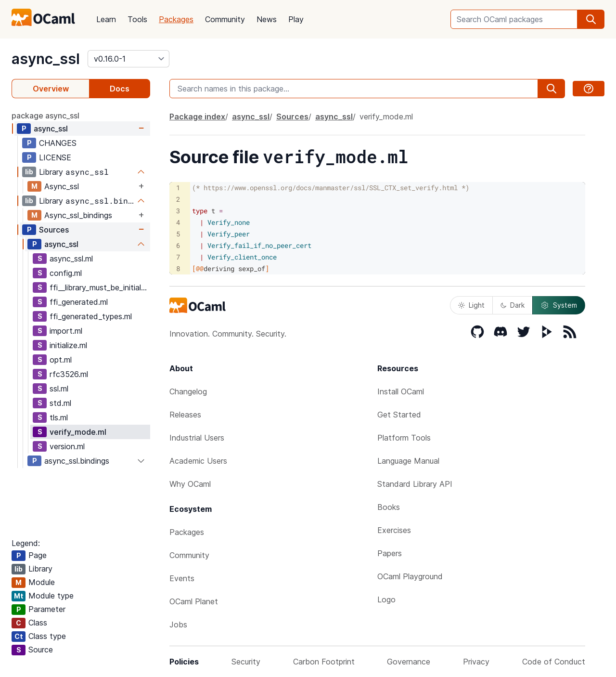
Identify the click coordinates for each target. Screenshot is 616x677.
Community (225, 19)
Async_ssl (62, 186)
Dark (513, 305)
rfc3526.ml (69, 374)
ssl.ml (59, 389)
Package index (197, 117)
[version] (128, 59)
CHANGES (58, 143)
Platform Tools (404, 438)
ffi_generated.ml (79, 302)
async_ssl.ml (71, 259)
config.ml (66, 273)
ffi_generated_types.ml (91, 316)
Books (389, 507)
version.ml (67, 446)
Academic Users (198, 461)
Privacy (476, 662)
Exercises (394, 530)
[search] (591, 19)
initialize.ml (68, 345)
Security (246, 662)
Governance (409, 662)
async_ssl (46, 59)
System (559, 305)
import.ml (66, 331)
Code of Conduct (554, 662)
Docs (120, 89)
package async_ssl (45, 116)
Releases (185, 415)
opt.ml (61, 360)
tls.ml (59, 417)
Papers (390, 553)
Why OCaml (190, 484)
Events (182, 578)
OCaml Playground (410, 576)
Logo (386, 599)
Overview (51, 89)
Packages (176, 19)
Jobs (178, 625)
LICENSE (55, 157)
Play (296, 19)
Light (471, 305)
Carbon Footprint (324, 662)
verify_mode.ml (78, 432)
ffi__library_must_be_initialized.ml (100, 287)
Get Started (399, 415)
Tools (137, 19)
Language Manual (408, 461)
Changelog (188, 391)
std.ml (60, 403)
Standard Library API (415, 484)
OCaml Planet (194, 601)
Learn (106, 19)
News (267, 19)
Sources (54, 230)
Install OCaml (401, 391)
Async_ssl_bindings (78, 215)
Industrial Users (197, 438)
